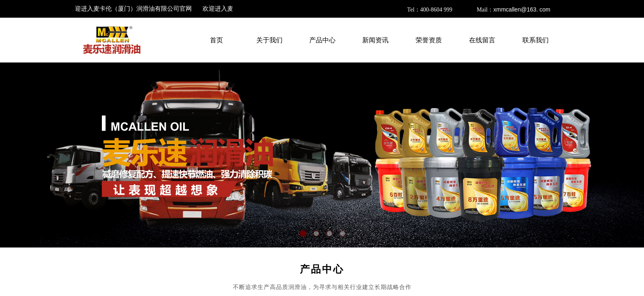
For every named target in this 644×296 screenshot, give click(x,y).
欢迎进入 (132, 9)
